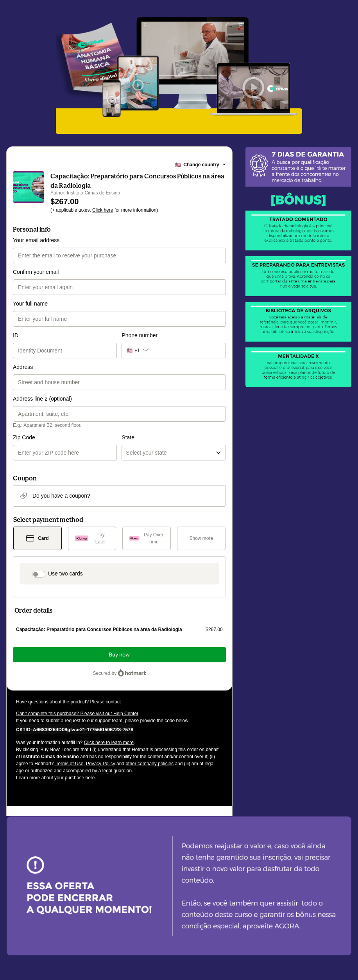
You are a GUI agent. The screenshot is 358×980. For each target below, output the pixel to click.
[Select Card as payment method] (38, 538)
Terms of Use (69, 764)
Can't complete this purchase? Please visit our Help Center (77, 714)
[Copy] (75, 729)
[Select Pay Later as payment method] (92, 538)
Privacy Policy (101, 764)
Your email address (36, 240)
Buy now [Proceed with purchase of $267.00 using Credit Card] (119, 655)
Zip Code (24, 437)
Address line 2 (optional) (42, 399)
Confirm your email (36, 272)
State (128, 437)
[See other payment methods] (201, 538)
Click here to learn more (109, 743)
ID (16, 335)
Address (23, 367)
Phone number (140, 335)
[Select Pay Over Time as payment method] (147, 538)
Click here (103, 210)
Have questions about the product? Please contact (68, 702)
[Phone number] (190, 351)
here (90, 778)
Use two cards (65, 574)
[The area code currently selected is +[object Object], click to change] (138, 351)
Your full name (30, 304)
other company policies (149, 764)
